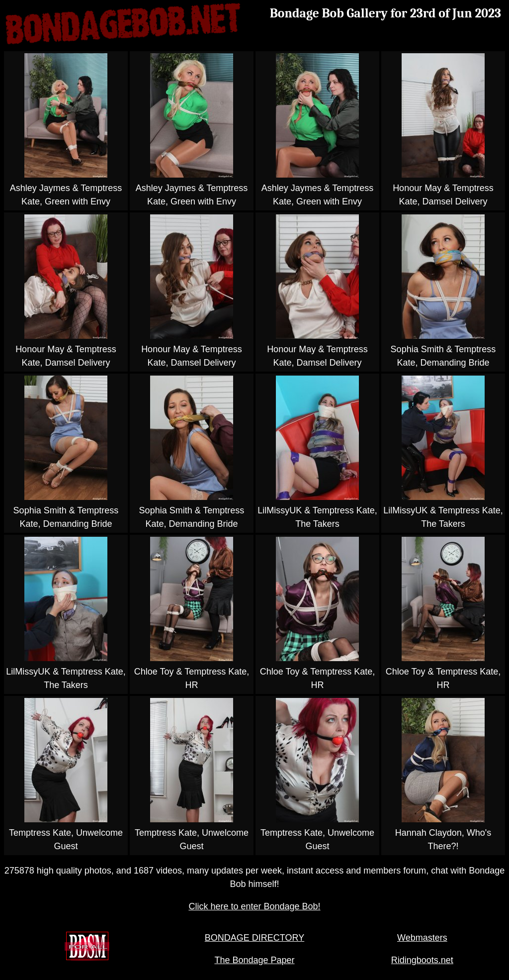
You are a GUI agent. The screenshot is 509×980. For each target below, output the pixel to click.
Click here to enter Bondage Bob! (254, 906)
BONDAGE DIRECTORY (254, 938)
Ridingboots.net (422, 960)
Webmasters (422, 938)
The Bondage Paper (254, 960)
